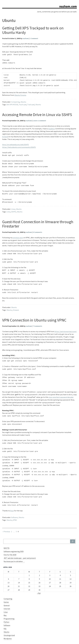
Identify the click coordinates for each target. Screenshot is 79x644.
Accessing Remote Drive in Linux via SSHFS (37, 114)
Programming (9, 607)
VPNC (15, 509)
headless (52, 128)
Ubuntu (23, 101)
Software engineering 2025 (14, 540)
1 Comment (34, 38)
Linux (13, 206)
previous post (18, 235)
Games (6, 591)
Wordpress (8, 627)
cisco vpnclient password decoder (61, 391)
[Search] (73, 530)
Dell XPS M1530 (12, 104)
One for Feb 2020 (10, 543)
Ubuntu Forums (20, 94)
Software (14, 506)
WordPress (62, 639)
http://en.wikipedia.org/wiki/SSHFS (15, 144)
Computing (15, 101)
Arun (12, 499)
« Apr (39, 582)
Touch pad (23, 104)
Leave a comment (39, 120)
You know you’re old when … (14, 550)
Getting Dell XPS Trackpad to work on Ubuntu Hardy (33, 30)
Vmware (16, 305)
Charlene (73, 639)
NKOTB (7, 537)
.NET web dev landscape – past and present (20, 547)
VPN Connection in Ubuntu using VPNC (34, 315)
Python (6, 611)
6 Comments (37, 230)
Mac (5, 604)
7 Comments (37, 321)
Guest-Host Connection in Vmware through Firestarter (38, 221)
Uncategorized (9, 624)
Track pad (31, 104)
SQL (5, 617)
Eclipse (5, 136)
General (7, 594)
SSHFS (14, 209)
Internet (7, 597)
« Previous (6, 520)
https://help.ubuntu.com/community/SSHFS (19, 147)
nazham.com (68, 6)
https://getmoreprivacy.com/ (66, 327)
